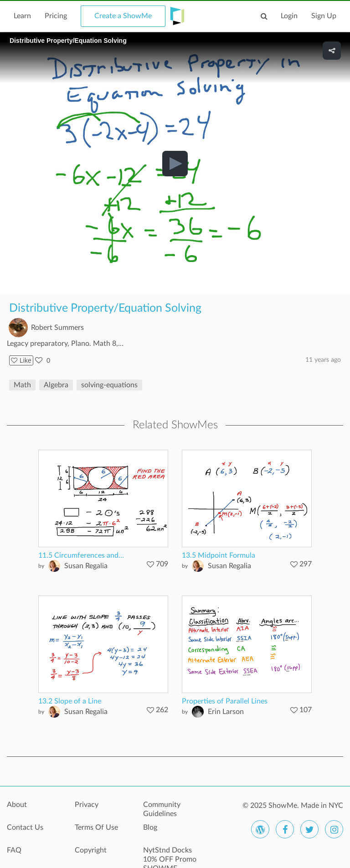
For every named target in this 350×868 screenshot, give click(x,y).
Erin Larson (226, 712)
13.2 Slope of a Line (70, 701)
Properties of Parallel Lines (225, 701)
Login (289, 16)
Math (22, 385)
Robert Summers (57, 328)
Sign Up (324, 16)
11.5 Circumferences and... (81, 555)
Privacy (87, 805)
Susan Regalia (86, 566)
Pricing (56, 16)
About (17, 805)
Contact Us (25, 827)
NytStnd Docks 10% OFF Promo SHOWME (170, 855)
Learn (22, 16)
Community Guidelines (162, 809)
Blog (150, 827)
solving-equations (109, 385)
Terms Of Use (96, 827)
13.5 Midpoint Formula (219, 555)
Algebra (56, 385)
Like (21, 360)
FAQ (14, 850)
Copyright (91, 850)
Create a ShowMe (123, 16)
